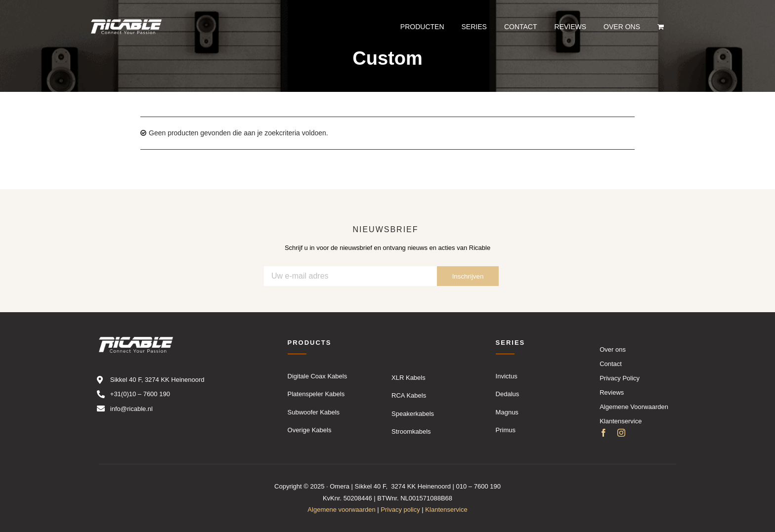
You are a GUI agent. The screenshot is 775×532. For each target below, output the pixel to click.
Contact (611, 364)
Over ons (613, 349)
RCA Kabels (409, 395)
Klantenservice (621, 421)
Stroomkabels (411, 431)
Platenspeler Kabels (316, 394)
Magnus (507, 412)
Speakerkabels (413, 414)
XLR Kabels (409, 378)
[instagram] (621, 433)
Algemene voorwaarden (341, 510)
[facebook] (603, 433)
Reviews (612, 392)
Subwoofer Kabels (314, 412)
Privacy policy (400, 510)
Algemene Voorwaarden (634, 407)
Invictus (507, 376)
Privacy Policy (620, 378)
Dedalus (508, 394)
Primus (506, 430)
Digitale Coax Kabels (318, 376)
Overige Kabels (310, 430)
